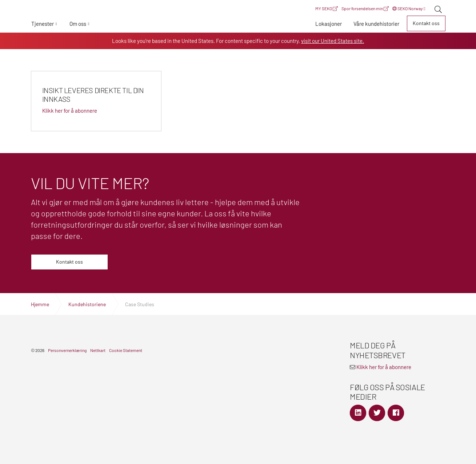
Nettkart (98, 350)
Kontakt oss (426, 23)
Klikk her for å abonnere (384, 367)
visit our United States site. (333, 41)
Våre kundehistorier (376, 24)
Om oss (78, 24)
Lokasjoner (329, 24)
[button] (45, 24)
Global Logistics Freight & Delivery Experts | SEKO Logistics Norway (238, 25)
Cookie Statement (126, 350)
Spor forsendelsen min (365, 8)
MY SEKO (327, 8)
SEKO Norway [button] (409, 8)
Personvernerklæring (67, 350)
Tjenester (43, 24)
